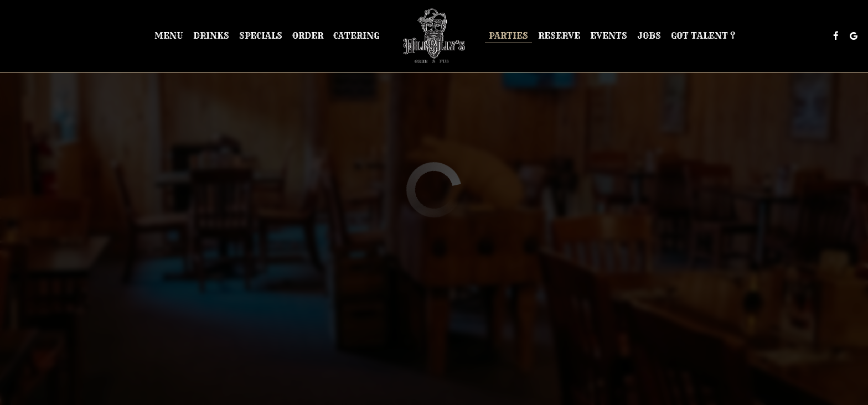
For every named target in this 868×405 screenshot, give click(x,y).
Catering (356, 36)
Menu (169, 36)
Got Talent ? (703, 36)
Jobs (649, 36)
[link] (434, 36)
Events (609, 36)
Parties (508, 36)
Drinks (211, 36)
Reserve (559, 36)
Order (308, 36)
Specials (261, 36)
